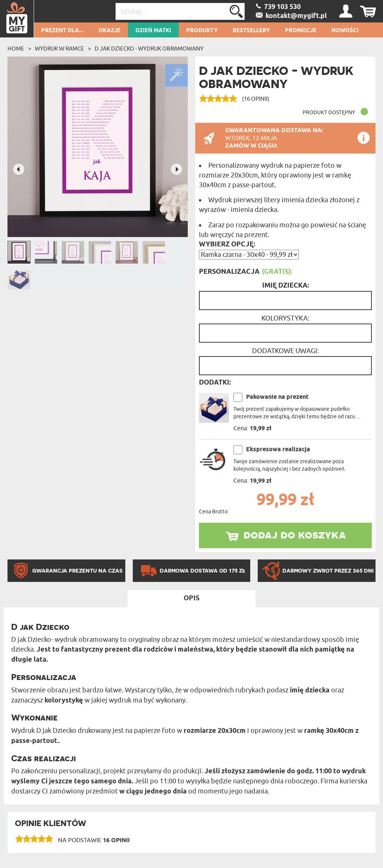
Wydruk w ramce (59, 49)
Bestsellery (251, 31)
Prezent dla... (62, 31)
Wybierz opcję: (227, 245)
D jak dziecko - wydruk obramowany (149, 49)
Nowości (345, 31)
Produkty (202, 31)
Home (16, 49)
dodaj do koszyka (295, 534)
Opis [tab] (191, 598)
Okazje (109, 31)
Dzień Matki (153, 31)
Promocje (301, 31)
